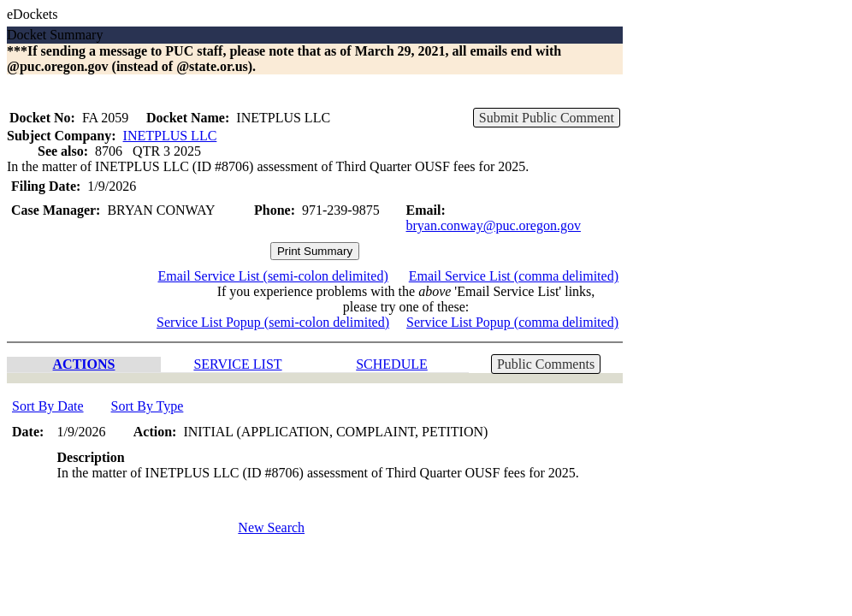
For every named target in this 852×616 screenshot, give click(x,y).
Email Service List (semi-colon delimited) (272, 276)
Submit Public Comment (547, 118)
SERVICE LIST (237, 364)
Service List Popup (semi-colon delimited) (273, 322)
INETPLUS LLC (170, 136)
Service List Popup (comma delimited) (512, 322)
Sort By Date (48, 406)
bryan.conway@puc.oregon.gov (494, 225)
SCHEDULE (392, 364)
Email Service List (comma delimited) (514, 276)
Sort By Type (148, 406)
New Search (271, 527)
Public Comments (546, 364)
